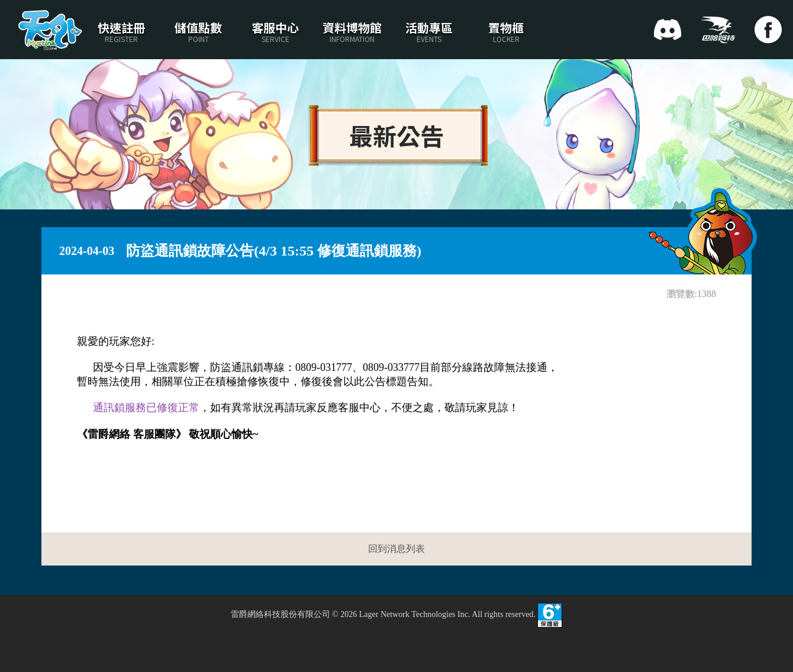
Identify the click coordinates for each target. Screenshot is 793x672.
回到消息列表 (396, 549)
